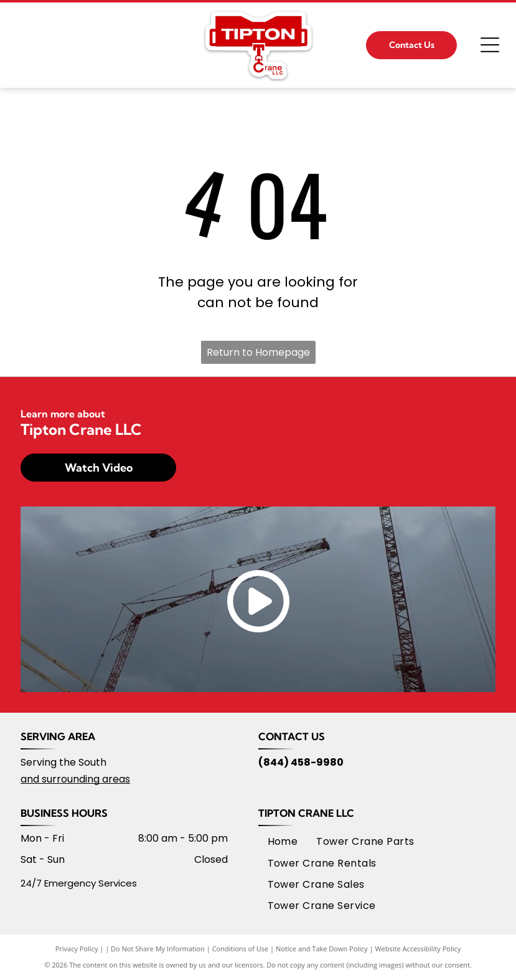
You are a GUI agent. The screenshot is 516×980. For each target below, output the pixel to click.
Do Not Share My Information (158, 949)
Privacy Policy (77, 949)
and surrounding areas (75, 779)
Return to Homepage (258, 352)
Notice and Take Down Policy (322, 949)
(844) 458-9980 (301, 762)
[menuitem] (283, 842)
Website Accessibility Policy (418, 949)
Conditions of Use (241, 949)
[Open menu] (490, 45)
